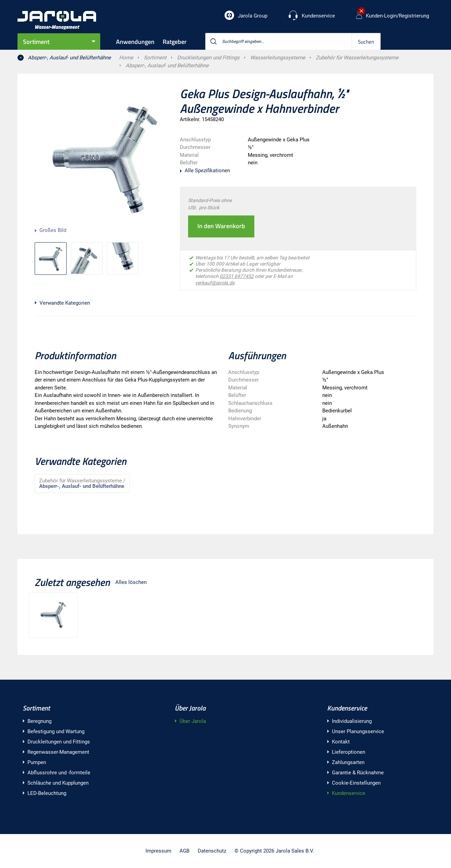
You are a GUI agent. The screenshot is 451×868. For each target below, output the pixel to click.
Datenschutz (212, 851)
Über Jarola (190, 708)
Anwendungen (135, 42)
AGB (184, 851)
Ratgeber (175, 42)
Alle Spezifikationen (207, 171)
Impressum (158, 851)
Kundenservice (347, 708)
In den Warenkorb (221, 226)
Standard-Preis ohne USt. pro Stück (210, 204)
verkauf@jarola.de (215, 283)
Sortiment (36, 42)
